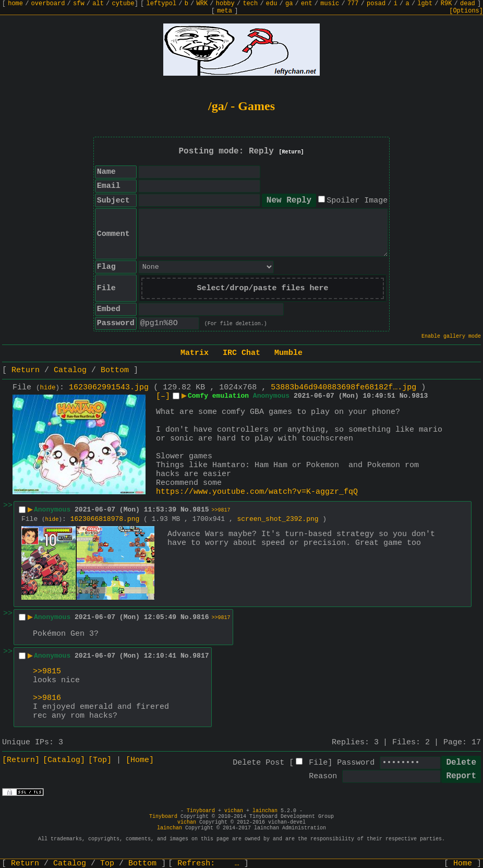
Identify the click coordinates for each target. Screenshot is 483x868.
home (15, 4)
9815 (201, 510)
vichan (234, 811)
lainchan (265, 811)
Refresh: (208, 864)
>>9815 (47, 671)
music (330, 4)
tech (250, 4)
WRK (202, 4)
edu (272, 4)
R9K (446, 4)
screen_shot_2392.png (278, 519)
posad (376, 4)
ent (307, 4)
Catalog (70, 370)
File (318, 763)
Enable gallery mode (451, 336)
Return (26, 370)
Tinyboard (201, 811)
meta (225, 11)
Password (356, 763)
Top (107, 864)
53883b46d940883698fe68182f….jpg (343, 388)
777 (353, 4)
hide (48, 388)
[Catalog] (64, 760)
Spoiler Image (357, 201)
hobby (225, 4)
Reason (323, 776)
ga (289, 4)
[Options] (466, 11)
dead (468, 4)
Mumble (288, 353)
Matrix (195, 353)
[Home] (140, 760)
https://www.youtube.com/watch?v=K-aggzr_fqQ (257, 492)
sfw (79, 4)
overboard (48, 4)
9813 (420, 396)
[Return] (292, 152)
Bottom (115, 370)
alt (98, 4)
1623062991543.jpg (109, 388)
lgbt (425, 4)
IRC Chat (241, 353)
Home (463, 864)
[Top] (100, 760)
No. (406, 396)
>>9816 (47, 698)
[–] (163, 396)
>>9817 (221, 510)
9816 (201, 617)
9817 (201, 656)
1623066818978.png (105, 519)
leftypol (162, 4)
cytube (123, 4)
